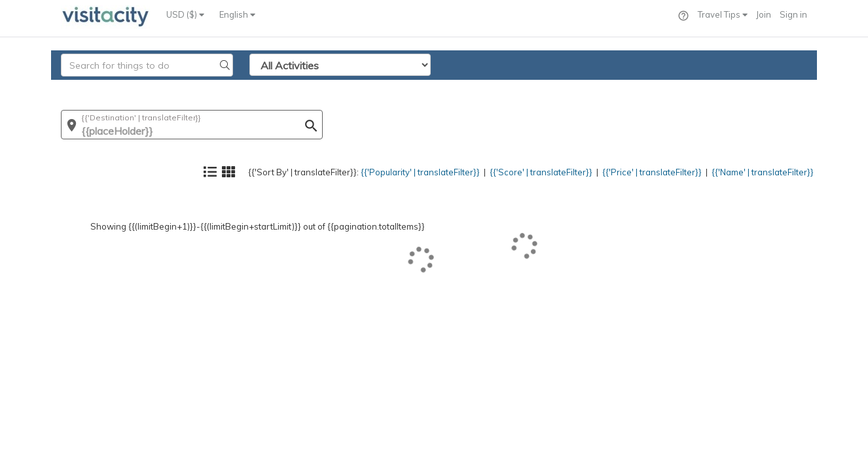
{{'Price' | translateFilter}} (624, 89)
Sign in (793, 14)
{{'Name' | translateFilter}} (751, 89)
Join (764, 14)
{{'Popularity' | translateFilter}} (359, 89)
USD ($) (185, 14)
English (237, 14)
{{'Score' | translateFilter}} (497, 89)
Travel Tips (723, 14)
